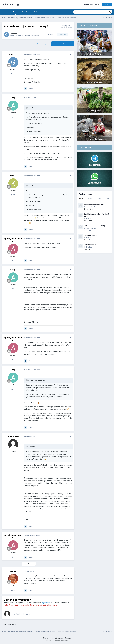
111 (13, 117)
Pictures (37, 12)
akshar (13, 571)
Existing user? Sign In (92, 5)
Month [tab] (90, 199)
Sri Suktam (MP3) (90, 235)
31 (13, 260)
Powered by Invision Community (57, 641)
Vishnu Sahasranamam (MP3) (94, 205)
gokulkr (15, 33)
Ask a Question (57, 638)
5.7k (13, 195)
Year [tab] (99, 199)
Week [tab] (81, 199)
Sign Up (107, 4)
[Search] (85, 12)
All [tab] (108, 199)
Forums (16, 13)
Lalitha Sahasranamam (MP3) (94, 226)
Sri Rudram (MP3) (90, 245)
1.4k (13, 74)
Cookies (68, 638)
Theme (46, 638)
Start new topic (42, 44)
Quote (31, 89)
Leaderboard (48, 12)
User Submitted (91, 207)
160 (13, 590)
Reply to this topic (63, 44)
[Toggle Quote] (27, 108)
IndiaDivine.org (10, 4)
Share (51, 35)
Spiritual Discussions (31, 36)
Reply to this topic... (22, 614)
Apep (13, 98)
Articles (6, 12)
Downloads (26, 12)
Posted (32, 54)
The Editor (90, 219)
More (59, 12)
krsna (13, 175)
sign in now (46, 603)
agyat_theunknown (13, 240)
